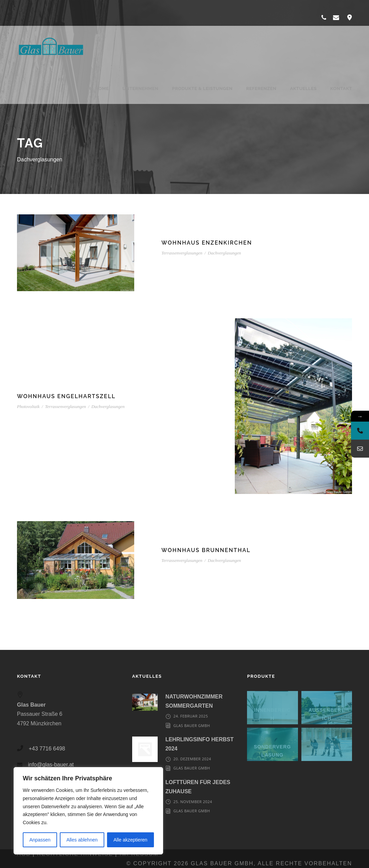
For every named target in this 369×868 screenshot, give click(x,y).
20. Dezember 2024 (192, 759)
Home (98, 88)
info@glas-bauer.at (51, 765)
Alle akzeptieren (130, 840)
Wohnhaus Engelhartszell (66, 396)
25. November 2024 (193, 802)
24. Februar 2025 (191, 716)
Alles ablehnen (82, 840)
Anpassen (40, 840)
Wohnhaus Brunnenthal (206, 550)
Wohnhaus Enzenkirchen (207, 243)
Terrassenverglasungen (182, 253)
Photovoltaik (28, 406)
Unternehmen (140, 88)
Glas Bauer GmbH (192, 725)
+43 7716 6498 (47, 749)
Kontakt (341, 88)
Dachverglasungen (225, 253)
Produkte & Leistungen (202, 88)
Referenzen (261, 88)
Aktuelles (303, 88)
